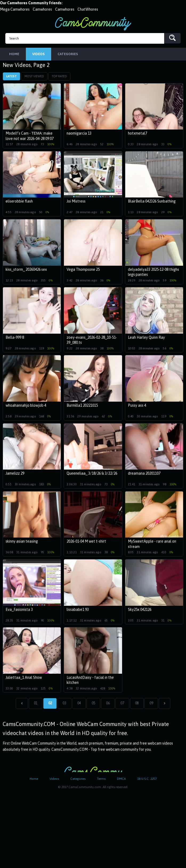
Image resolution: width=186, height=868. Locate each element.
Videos (54, 779)
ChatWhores (88, 9)
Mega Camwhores (15, 9)
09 (151, 704)
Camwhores (42, 9)
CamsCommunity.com (93, 24)
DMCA (121, 779)
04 (79, 704)
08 (137, 704)
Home (34, 779)
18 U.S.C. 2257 (147, 779)
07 (122, 704)
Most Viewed (34, 77)
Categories (78, 779)
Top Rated (59, 77)
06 (108, 704)
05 (93, 704)
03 (64, 704)
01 (36, 704)
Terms (101, 779)
